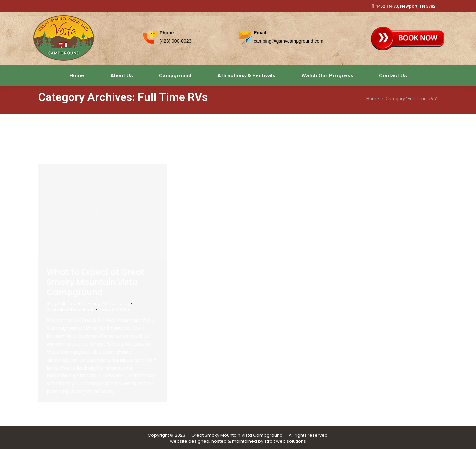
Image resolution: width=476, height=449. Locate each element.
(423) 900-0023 (176, 41)
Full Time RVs (72, 303)
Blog (51, 303)
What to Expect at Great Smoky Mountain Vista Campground (96, 282)
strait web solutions (285, 441)
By (70, 310)
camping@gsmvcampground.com (288, 41)
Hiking (94, 303)
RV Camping (116, 303)
